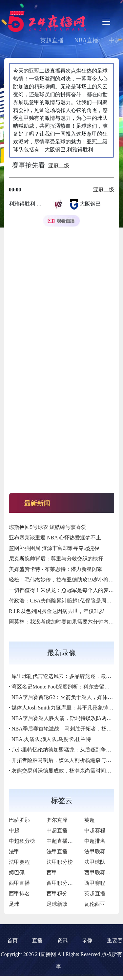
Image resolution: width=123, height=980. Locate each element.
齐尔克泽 (57, 820)
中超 (14, 830)
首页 (12, 940)
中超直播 (57, 830)
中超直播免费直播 (68, 841)
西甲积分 (57, 893)
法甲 (14, 851)
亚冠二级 (59, 166)
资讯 (62, 940)
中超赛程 (95, 830)
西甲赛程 (95, 883)
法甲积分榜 (60, 862)
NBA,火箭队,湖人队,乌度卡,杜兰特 (51, 739)
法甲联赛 (95, 851)
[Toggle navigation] (106, 22)
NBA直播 (86, 40)
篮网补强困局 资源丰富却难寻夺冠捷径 (54, 548)
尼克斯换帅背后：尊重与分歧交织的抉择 (56, 559)
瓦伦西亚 (95, 904)
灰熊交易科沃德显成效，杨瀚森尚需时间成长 (64, 771)
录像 (87, 940)
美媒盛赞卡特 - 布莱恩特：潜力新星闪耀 (56, 569)
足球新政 (57, 904)
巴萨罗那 (19, 820)
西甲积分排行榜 (65, 883)
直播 (37, 940)
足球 (14, 904)
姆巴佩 (17, 872)
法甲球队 (95, 862)
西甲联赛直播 (100, 872)
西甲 (52, 872)
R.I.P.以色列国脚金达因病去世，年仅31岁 (57, 611)
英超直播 (52, 40)
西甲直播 (19, 883)
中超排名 (95, 841)
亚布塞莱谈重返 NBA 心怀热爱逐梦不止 (55, 538)
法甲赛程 (19, 862)
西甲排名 (19, 893)
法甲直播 (57, 851)
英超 (90, 820)
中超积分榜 (22, 841)
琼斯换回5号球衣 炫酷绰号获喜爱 (48, 527)
